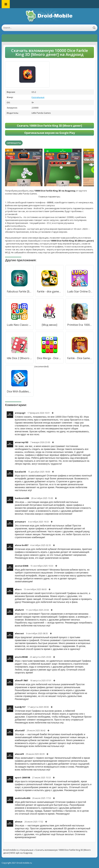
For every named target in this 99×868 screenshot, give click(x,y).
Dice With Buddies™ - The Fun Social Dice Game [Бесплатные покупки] (19, 391)
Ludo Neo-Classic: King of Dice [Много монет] (19, 325)
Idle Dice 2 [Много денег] (19, 358)
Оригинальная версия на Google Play (50, 133)
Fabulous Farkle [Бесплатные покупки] (19, 291)
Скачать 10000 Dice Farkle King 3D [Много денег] (49, 126)
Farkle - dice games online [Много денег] (49, 291)
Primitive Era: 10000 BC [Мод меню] (80, 325)
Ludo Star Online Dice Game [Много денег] (80, 291)
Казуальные (38, 97)
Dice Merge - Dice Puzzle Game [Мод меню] (49, 358)
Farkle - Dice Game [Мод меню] (80, 358)
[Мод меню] (49, 325)
